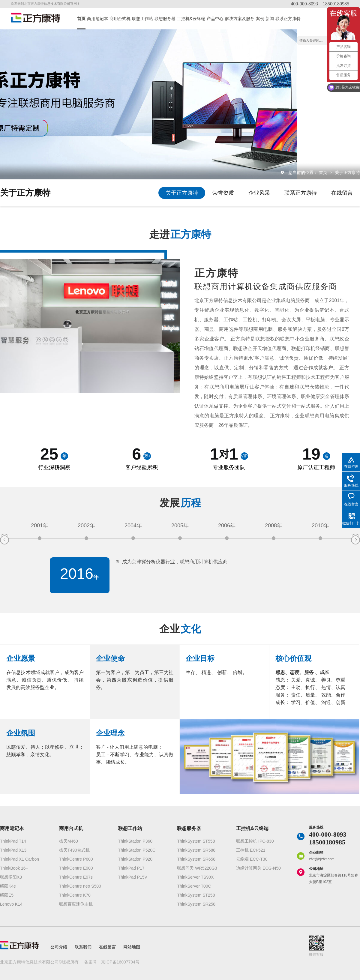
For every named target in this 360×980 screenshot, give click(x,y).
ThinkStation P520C (137, 850)
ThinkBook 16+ (14, 868)
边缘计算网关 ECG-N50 (258, 868)
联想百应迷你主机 (76, 904)
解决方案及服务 (240, 19)
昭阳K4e (8, 886)
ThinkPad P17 (131, 868)
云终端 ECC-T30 (252, 859)
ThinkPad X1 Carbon (19, 859)
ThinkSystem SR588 (196, 850)
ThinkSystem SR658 (196, 859)
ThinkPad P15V (133, 877)
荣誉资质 (223, 193)
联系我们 (83, 947)
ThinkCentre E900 (76, 868)
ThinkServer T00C (194, 886)
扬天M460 (69, 841)
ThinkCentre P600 (76, 859)
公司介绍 (59, 947)
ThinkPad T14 (13, 841)
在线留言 (342, 193)
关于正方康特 (347, 172)
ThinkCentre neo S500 (80, 886)
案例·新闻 (265, 19)
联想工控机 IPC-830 (255, 841)
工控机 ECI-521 (251, 850)
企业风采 (259, 193)
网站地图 (132, 947)
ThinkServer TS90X (195, 877)
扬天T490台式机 (74, 850)
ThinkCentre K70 (75, 895)
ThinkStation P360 (135, 841)
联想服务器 (165, 19)
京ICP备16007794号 (120, 962)
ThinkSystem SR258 (196, 904)
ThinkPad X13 (13, 850)
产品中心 (215, 19)
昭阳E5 (7, 895)
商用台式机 (120, 19)
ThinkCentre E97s (76, 877)
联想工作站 (142, 19)
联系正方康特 (288, 19)
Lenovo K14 (11, 904)
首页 (81, 19)
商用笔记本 (97, 19)
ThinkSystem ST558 (196, 841)
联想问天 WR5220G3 (197, 868)
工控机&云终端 (191, 19)
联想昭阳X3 (11, 877)
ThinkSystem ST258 (196, 895)
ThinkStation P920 (135, 859)
